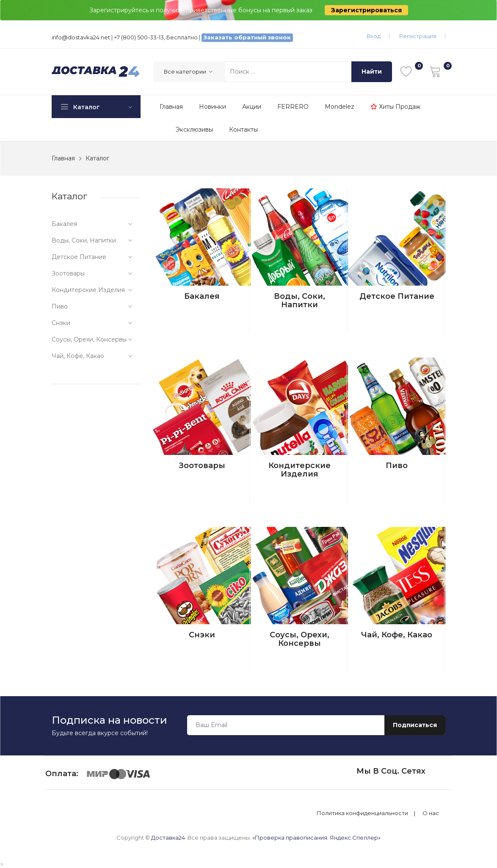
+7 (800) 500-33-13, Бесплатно (156, 37)
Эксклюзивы (194, 130)
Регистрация (418, 36)
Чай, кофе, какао (397, 635)
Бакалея (202, 296)
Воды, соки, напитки (300, 300)
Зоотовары (202, 466)
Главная (171, 107)
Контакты (243, 130)
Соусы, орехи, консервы (300, 639)
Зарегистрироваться (366, 10)
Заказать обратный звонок (247, 37)
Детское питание (397, 296)
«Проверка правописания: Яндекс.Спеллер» (316, 838)
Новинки (213, 107)
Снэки (202, 635)
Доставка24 (168, 838)
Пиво (397, 466)
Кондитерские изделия (300, 470)
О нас (431, 813)
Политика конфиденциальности (362, 813)
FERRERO (293, 107)
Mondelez (340, 107)
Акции (252, 107)
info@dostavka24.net (81, 37)
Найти (372, 72)
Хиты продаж (395, 107)
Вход (374, 36)
